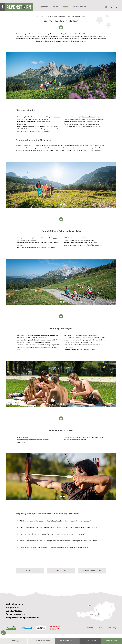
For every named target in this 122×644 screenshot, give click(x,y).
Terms (99, 628)
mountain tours (37, 119)
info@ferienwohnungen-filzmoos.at (24, 618)
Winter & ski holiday (92, 571)
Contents (89, 628)
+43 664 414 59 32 (19, 614)
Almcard (30, 571)
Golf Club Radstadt (70, 338)
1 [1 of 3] (58, 205)
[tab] (61, 521)
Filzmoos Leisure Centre (25, 335)
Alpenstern (72, 145)
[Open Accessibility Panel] (3, 633)
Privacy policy (111, 628)
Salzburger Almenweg (89, 117)
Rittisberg (79, 335)
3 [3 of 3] (64, 205)
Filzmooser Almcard (22, 150)
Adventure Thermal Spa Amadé (27, 345)
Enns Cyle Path (51, 247)
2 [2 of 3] (61, 205)
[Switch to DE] (106, 7)
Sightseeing (61, 571)
